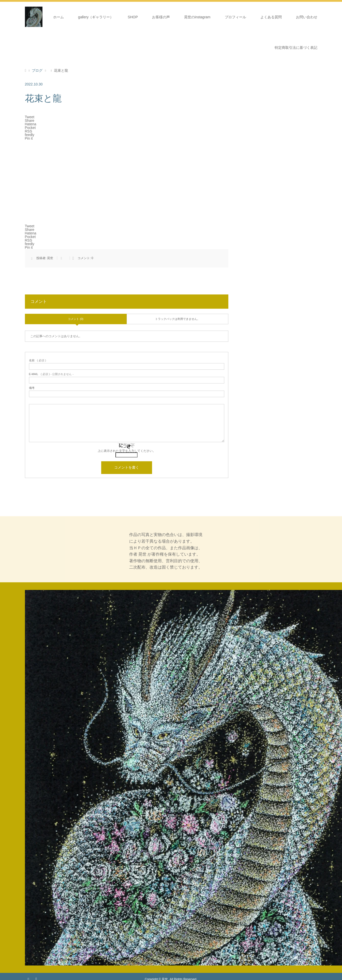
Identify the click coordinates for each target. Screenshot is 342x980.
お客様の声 (161, 17)
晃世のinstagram (197, 17)
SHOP (133, 17)
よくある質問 (271, 17)
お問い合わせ (307, 17)
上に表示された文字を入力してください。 (127, 451)
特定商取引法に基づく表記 (296, 48)
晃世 (50, 258)
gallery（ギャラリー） (96, 17)
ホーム (58, 17)
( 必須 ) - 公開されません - (51, 374)
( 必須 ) (38, 360)
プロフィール (235, 17)
